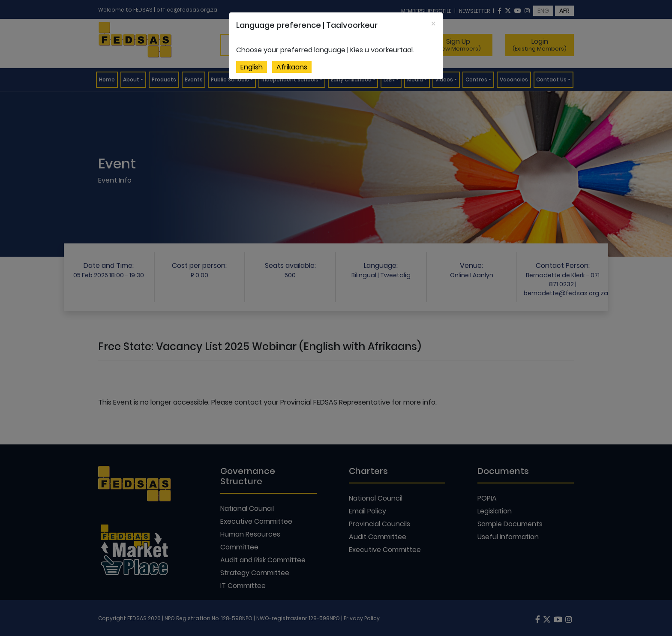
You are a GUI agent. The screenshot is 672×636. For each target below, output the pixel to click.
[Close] (433, 24)
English (252, 67)
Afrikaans (292, 67)
